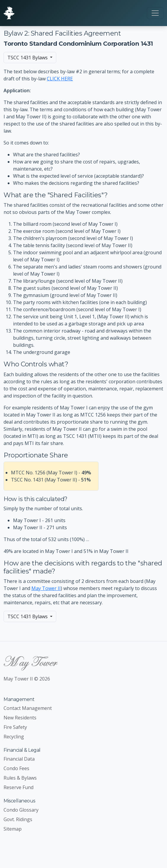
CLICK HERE (60, 79)
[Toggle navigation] (155, 13)
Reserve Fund (19, 787)
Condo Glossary (21, 810)
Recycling (14, 737)
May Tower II (46, 588)
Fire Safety (15, 727)
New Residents (20, 718)
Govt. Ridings (18, 819)
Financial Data (19, 759)
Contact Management (28, 708)
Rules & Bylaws (20, 778)
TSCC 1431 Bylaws (28, 58)
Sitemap (13, 829)
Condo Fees (16, 768)
